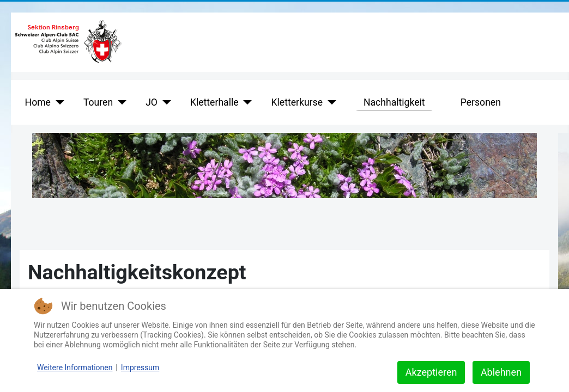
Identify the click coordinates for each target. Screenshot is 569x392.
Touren (98, 102)
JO (152, 102)
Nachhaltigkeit (394, 102)
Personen (481, 102)
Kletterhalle (214, 102)
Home (38, 102)
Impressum (140, 367)
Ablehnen (501, 372)
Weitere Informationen (75, 367)
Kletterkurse (297, 102)
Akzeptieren (431, 372)
